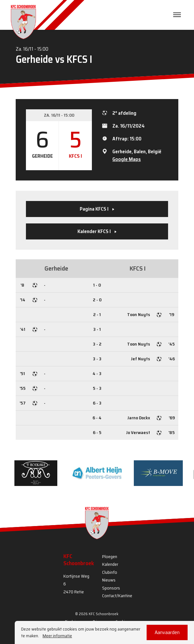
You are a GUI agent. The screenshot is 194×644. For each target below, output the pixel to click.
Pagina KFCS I (97, 209)
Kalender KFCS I (97, 231)
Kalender (110, 564)
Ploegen (110, 556)
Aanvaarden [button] (167, 632)
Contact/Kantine (117, 596)
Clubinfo (110, 572)
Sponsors (111, 588)
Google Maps (127, 159)
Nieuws (109, 580)
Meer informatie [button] (57, 636)
